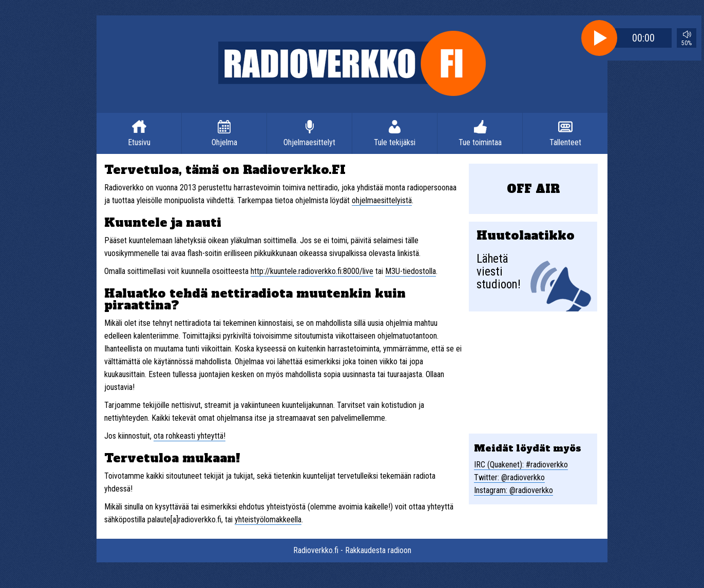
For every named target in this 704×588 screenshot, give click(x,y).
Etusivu (139, 142)
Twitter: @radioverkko (509, 477)
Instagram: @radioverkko (513, 490)
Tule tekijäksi (395, 142)
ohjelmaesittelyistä (382, 200)
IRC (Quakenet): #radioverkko (521, 465)
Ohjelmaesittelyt (309, 142)
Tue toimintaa (480, 142)
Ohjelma (224, 142)
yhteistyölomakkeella (268, 520)
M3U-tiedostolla (411, 271)
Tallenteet (565, 142)
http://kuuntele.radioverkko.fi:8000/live (312, 271)
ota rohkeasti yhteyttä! (189, 436)
